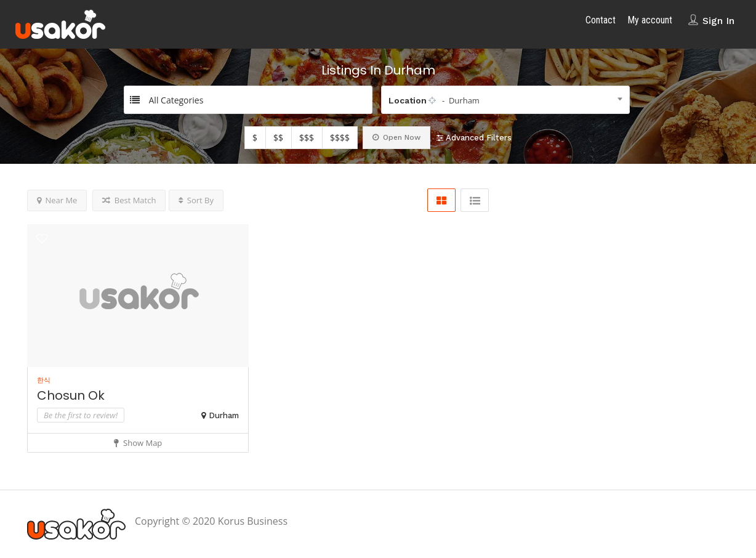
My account (650, 20)
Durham (224, 415)
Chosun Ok (71, 395)
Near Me (57, 200)
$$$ (307, 138)
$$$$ (340, 138)
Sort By (196, 200)
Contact (601, 20)
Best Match (129, 200)
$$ (278, 138)
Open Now (396, 137)
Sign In (718, 21)
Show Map (138, 443)
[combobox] (505, 100)
